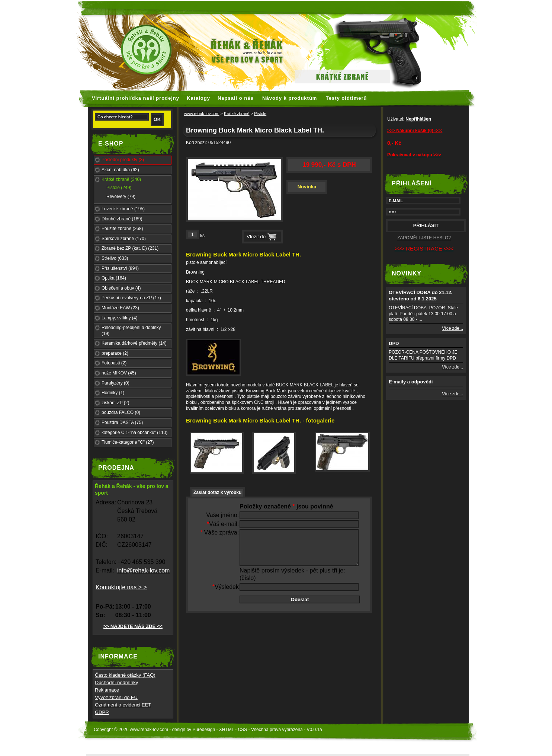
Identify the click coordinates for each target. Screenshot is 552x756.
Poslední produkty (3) (123, 160)
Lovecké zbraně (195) (123, 209)
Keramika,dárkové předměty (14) (134, 343)
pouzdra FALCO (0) (121, 412)
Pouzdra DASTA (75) (122, 422)
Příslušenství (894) (120, 268)
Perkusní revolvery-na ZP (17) (131, 298)
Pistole (260, 114)
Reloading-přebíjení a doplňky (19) (131, 331)
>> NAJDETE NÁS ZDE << (133, 626)
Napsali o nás (236, 98)
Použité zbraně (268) (122, 229)
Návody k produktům (290, 98)
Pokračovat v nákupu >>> (414, 155)
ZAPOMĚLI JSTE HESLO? (424, 238)
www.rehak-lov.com (202, 114)
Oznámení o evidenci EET (123, 705)
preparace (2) (115, 353)
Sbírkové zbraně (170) (124, 239)
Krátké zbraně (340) (121, 179)
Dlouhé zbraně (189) (122, 219)
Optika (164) (114, 278)
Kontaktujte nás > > (121, 587)
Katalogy (198, 98)
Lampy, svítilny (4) (119, 318)
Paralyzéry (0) (115, 383)
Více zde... (452, 328)
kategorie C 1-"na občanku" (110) (134, 433)
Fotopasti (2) (114, 363)
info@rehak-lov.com (143, 570)
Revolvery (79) (121, 197)
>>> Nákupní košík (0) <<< (415, 131)
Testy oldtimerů (346, 98)
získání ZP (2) (115, 403)
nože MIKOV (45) (119, 373)
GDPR (102, 712)
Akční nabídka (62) (120, 170)
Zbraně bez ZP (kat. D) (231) (130, 248)
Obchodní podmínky (116, 682)
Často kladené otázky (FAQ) (125, 675)
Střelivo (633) (115, 258)
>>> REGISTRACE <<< (424, 248)
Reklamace (107, 690)
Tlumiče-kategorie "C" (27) (128, 442)
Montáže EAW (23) (120, 308)
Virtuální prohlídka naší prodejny (136, 98)
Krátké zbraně (237, 114)
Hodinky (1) (113, 393)
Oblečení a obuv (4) (121, 288)
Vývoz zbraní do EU (116, 697)
